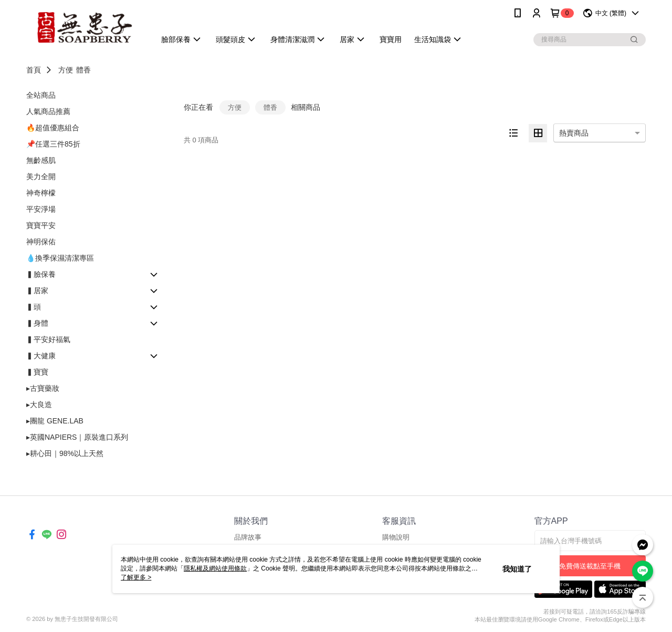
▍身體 (37, 323)
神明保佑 (41, 242)
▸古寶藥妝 (43, 388)
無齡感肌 (41, 160)
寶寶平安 (41, 225)
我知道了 (517, 569)
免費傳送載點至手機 (590, 566)
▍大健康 (41, 356)
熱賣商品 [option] (574, 133)
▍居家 (37, 291)
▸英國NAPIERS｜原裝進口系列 (77, 437)
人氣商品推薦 (48, 111)
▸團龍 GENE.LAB (55, 421)
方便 (66, 70)
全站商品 (41, 95)
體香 (83, 70)
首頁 (34, 70)
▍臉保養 (41, 274)
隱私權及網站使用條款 (215, 568)
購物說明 (396, 537)
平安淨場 (41, 209)
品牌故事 (248, 537)
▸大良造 (39, 405)
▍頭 (34, 307)
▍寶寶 (37, 372)
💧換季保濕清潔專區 (60, 258)
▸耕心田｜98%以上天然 (65, 453)
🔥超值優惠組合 (53, 128)
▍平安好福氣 (48, 339)
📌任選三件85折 (53, 144)
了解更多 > (136, 577)
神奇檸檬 (41, 193)
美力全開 (41, 177)
